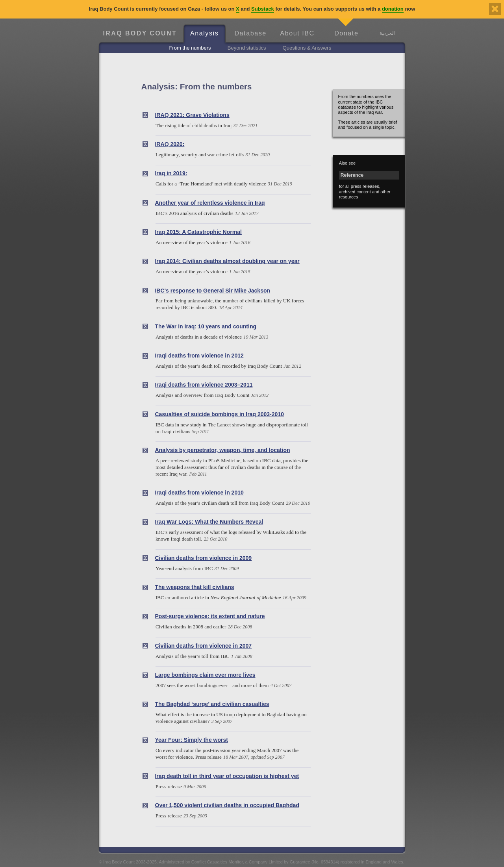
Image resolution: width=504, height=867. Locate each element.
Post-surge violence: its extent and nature (210, 616)
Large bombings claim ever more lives (205, 675)
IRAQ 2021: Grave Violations (192, 115)
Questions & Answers (307, 48)
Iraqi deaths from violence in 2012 (199, 356)
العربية (388, 33)
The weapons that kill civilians (194, 587)
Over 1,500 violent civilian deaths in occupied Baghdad (227, 805)
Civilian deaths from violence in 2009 (203, 558)
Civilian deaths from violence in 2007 (203, 646)
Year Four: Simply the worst (191, 740)
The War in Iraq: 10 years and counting (206, 326)
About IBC (297, 33)
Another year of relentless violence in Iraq (210, 203)
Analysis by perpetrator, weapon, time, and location (222, 450)
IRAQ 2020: (170, 144)
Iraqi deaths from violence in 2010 (199, 493)
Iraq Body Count (140, 33)
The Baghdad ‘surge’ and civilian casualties (212, 704)
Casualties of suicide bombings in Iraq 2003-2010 (219, 414)
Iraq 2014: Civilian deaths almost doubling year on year (227, 261)
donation (393, 9)
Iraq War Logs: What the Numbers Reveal (209, 522)
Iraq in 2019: (171, 173)
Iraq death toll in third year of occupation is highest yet (227, 776)
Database (250, 33)
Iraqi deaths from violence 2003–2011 (204, 385)
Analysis (204, 33)
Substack (263, 9)
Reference (352, 175)
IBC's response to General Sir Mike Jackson (212, 291)
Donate (346, 33)
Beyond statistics (247, 48)
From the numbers (190, 48)
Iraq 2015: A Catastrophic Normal (198, 232)
